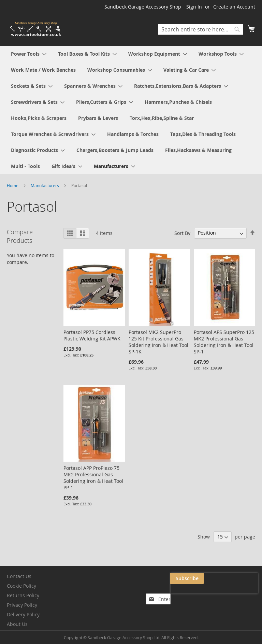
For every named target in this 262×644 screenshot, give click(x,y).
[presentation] (190, 594)
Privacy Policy (22, 605)
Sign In (194, 7)
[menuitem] (29, 54)
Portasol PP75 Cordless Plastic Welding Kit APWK (92, 335)
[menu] (131, 110)
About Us (17, 624)
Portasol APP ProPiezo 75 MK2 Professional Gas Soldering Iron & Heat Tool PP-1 (93, 478)
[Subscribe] (241, 578)
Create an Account (234, 7)
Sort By (182, 233)
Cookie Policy (21, 586)
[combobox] (201, 29)
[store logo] (36, 29)
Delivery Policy (23, 614)
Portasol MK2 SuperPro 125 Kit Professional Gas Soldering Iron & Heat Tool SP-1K (158, 342)
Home (13, 185)
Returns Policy (23, 595)
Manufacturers (45, 185)
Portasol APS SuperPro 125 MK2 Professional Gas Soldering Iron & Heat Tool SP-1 (224, 342)
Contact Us (19, 576)
